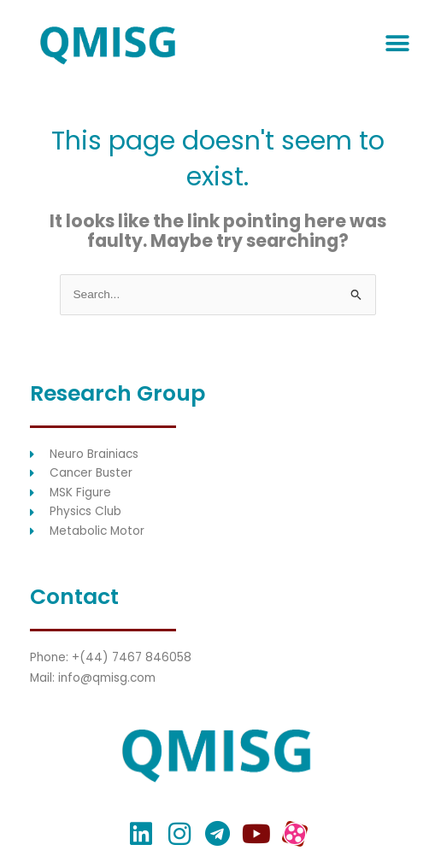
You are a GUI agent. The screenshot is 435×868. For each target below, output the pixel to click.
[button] (397, 44)
